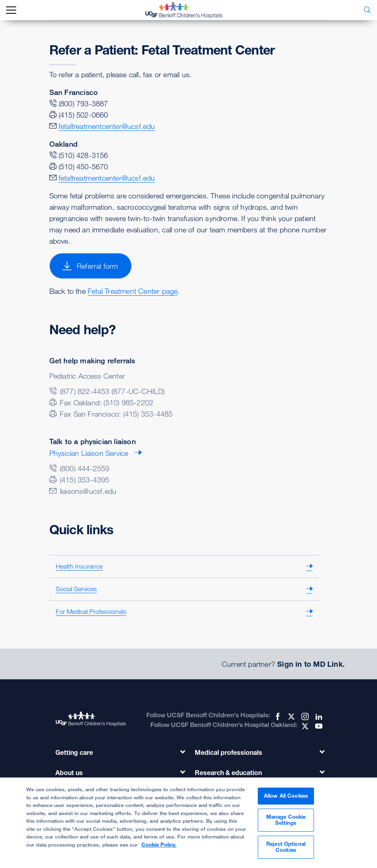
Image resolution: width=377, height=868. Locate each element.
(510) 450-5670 (83, 166)
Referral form (91, 266)
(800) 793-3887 (83, 103)
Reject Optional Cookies (286, 850)
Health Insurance (79, 566)
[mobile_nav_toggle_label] (11, 10)
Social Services (76, 589)
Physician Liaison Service (89, 453)
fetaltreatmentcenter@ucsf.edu (107, 126)
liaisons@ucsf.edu (88, 491)
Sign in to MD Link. (311, 664)
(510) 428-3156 (83, 155)
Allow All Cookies (286, 798)
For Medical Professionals (91, 611)
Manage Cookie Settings (286, 823)
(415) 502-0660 (83, 115)
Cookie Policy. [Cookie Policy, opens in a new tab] (159, 847)
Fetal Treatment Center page (133, 291)
